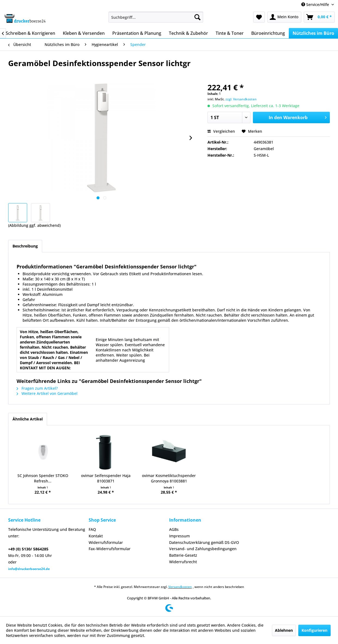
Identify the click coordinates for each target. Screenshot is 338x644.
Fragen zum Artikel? (37, 388)
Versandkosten (180, 587)
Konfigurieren (314, 630)
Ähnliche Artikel (28, 419)
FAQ (92, 529)
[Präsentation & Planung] (137, 33)
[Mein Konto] (284, 17)
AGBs (174, 529)
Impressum (179, 536)
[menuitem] (156, 17)
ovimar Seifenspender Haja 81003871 (106, 478)
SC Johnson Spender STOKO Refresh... (43, 478)
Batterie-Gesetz (183, 555)
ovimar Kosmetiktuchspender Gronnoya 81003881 (169, 478)
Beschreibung (25, 246)
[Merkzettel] (259, 17)
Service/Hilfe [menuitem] (316, 4)
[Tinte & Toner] (230, 33)
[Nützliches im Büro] (313, 33)
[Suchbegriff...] (156, 17)
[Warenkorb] (319, 17)
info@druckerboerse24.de (29, 569)
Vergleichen (221, 131)
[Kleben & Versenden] (84, 33)
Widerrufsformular (106, 542)
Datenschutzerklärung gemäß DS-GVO (204, 542)
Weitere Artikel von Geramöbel (47, 393)
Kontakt (96, 536)
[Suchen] (197, 17)
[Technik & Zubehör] (188, 33)
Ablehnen (284, 630)
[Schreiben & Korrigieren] (30, 33)
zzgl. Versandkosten (241, 99)
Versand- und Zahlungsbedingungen (203, 549)
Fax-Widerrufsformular (110, 549)
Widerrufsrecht (183, 562)
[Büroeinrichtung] (268, 33)
